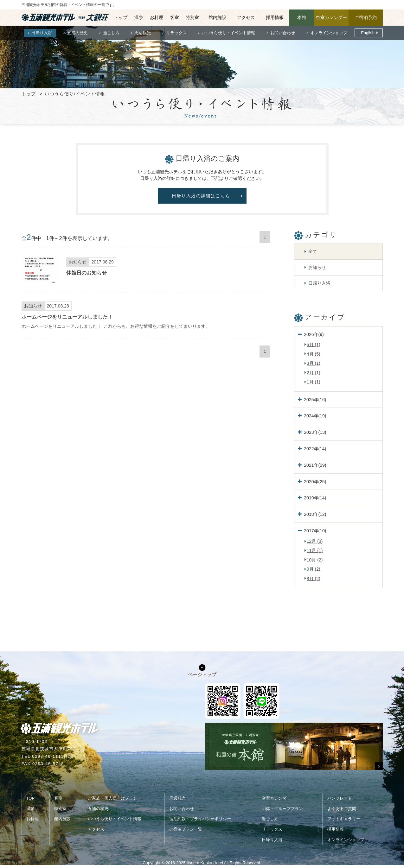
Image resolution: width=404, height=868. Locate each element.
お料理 (157, 17)
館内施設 (217, 17)
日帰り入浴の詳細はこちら (201, 196)
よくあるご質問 (342, 809)
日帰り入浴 (42, 33)
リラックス (176, 33)
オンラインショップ (329, 33)
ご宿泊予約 (366, 17)
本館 (302, 17)
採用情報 (275, 17)
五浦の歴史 (77, 33)
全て (313, 251)
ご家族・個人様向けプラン (112, 798)
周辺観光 (143, 33)
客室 (175, 17)
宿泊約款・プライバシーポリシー (200, 819)
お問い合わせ (283, 33)
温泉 (139, 17)
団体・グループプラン (282, 809)
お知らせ (317, 267)
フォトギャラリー (344, 819)
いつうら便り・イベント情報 (228, 33)
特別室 (192, 17)
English (368, 33)
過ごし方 (111, 33)
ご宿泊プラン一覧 (186, 829)
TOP (31, 798)
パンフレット (340, 798)
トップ (121, 17)
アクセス (246, 17)
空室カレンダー (331, 17)
